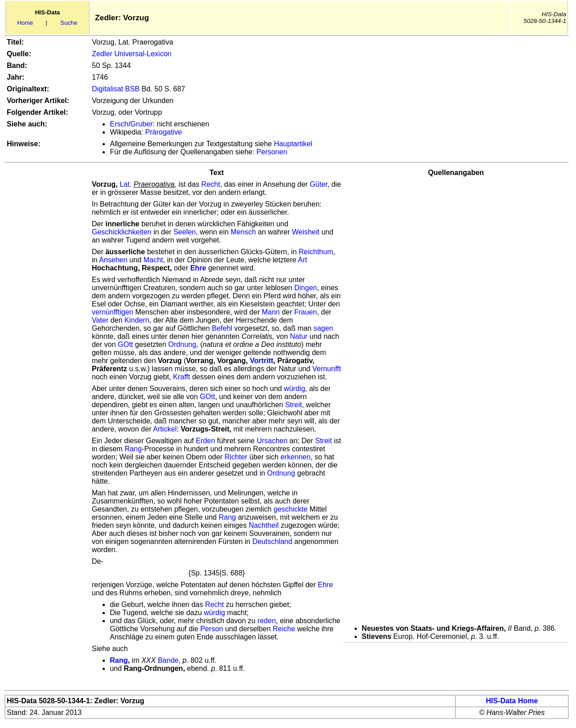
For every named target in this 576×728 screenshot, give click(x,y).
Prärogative (164, 132)
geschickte (291, 509)
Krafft (182, 377)
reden (267, 621)
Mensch (243, 232)
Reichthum (316, 252)
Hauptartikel (293, 144)
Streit (294, 405)
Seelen (184, 232)
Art (302, 260)
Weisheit (306, 232)
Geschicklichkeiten (122, 232)
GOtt (126, 344)
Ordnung (182, 344)
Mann (271, 312)
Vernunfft (327, 369)
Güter (318, 184)
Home (25, 23)
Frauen (306, 312)
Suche (69, 23)
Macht (153, 260)
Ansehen (113, 260)
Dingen (306, 288)
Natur (299, 336)
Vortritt (261, 361)
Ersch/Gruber (131, 124)
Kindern (137, 320)
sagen (324, 328)
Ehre (325, 585)
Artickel (165, 429)
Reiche (284, 629)
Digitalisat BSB (116, 89)
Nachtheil (264, 525)
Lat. (126, 184)
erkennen (295, 457)
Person (212, 629)
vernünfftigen (112, 312)
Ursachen (272, 441)
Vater (100, 320)
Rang (133, 449)
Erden (205, 441)
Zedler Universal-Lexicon (132, 54)
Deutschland (272, 542)
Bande (168, 660)
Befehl (222, 328)
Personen (272, 152)
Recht (211, 184)
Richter (236, 457)
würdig (295, 389)
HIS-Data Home (512, 701)
